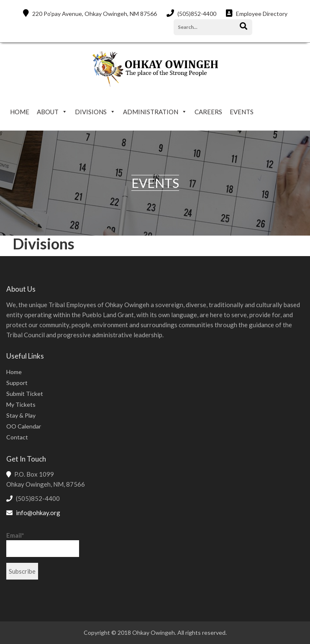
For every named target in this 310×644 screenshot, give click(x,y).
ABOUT (48, 112)
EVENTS (242, 112)
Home (14, 372)
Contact (17, 437)
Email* (43, 544)
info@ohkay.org (38, 513)
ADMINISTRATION (151, 112)
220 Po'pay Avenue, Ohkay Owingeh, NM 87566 (90, 13)
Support (17, 383)
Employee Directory (257, 13)
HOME (20, 112)
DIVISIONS (91, 112)
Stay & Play (21, 415)
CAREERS (208, 112)
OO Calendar (24, 426)
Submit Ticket (25, 394)
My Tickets (21, 404)
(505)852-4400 (191, 13)
